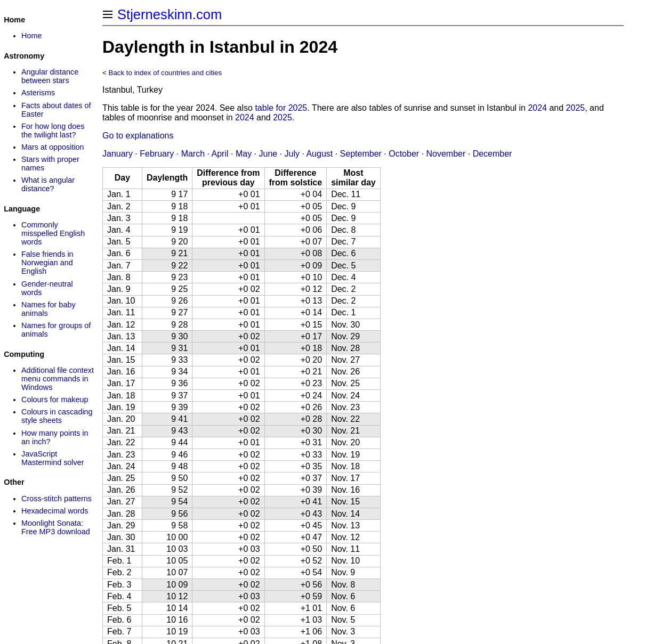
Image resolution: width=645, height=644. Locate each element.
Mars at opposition (53, 147)
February (157, 154)
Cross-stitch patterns (57, 499)
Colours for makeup (55, 400)
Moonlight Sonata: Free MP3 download (56, 527)
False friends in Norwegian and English (47, 263)
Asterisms (38, 93)
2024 (537, 108)
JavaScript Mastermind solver (53, 458)
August (319, 154)
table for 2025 (281, 108)
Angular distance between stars (50, 76)
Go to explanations (138, 136)
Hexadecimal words (55, 511)
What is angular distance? (48, 184)
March (193, 154)
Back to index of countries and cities (166, 73)
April (220, 154)
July (292, 154)
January (118, 154)
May (244, 154)
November (446, 154)
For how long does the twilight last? (53, 131)
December (493, 154)
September (361, 154)
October (404, 154)
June (268, 154)
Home (31, 36)
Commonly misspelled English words (53, 233)
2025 (576, 108)
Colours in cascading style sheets (57, 416)
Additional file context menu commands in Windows (58, 379)
